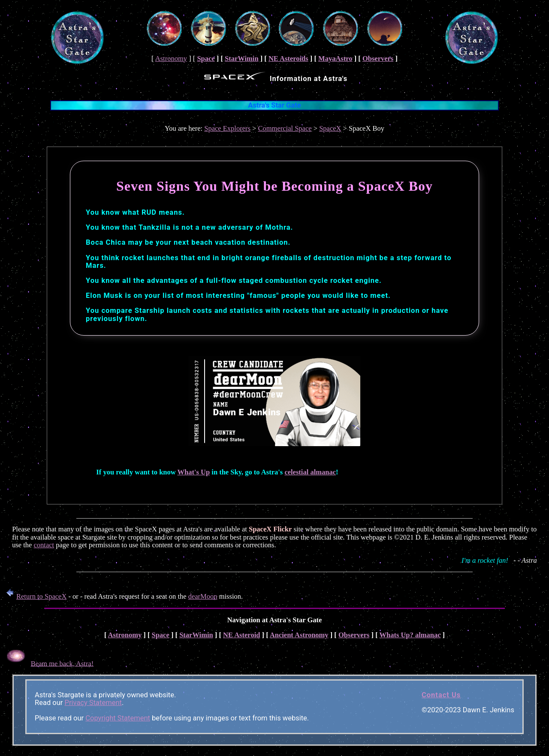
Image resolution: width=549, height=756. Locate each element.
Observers (378, 58)
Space (206, 58)
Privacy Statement (93, 703)
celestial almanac (310, 472)
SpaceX (330, 128)
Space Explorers (227, 128)
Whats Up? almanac (410, 635)
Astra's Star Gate (274, 105)
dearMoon (203, 596)
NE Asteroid (241, 635)
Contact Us (441, 695)
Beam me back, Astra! (62, 663)
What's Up (194, 472)
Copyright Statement (118, 718)
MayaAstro (335, 58)
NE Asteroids (288, 58)
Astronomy (171, 58)
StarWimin (242, 58)
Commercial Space (285, 128)
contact (44, 545)
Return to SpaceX (35, 596)
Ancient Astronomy (299, 635)
